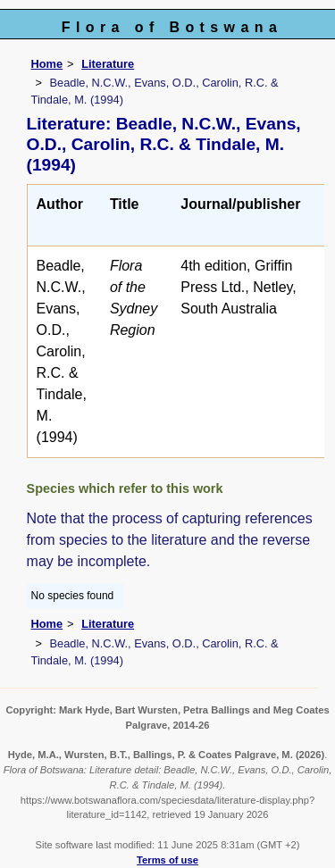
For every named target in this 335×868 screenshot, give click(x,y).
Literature (108, 64)
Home (47, 64)
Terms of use (167, 860)
